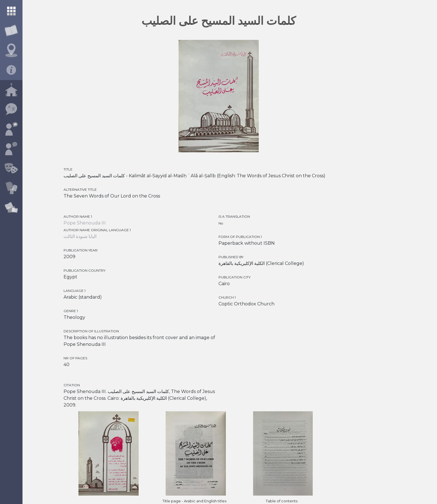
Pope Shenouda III (85, 223)
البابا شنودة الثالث (80, 236)
